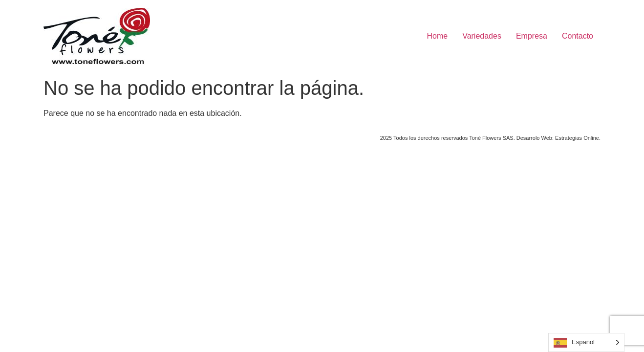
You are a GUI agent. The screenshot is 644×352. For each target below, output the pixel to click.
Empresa (532, 36)
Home (437, 36)
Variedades (482, 36)
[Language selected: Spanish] (586, 342)
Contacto (578, 36)
